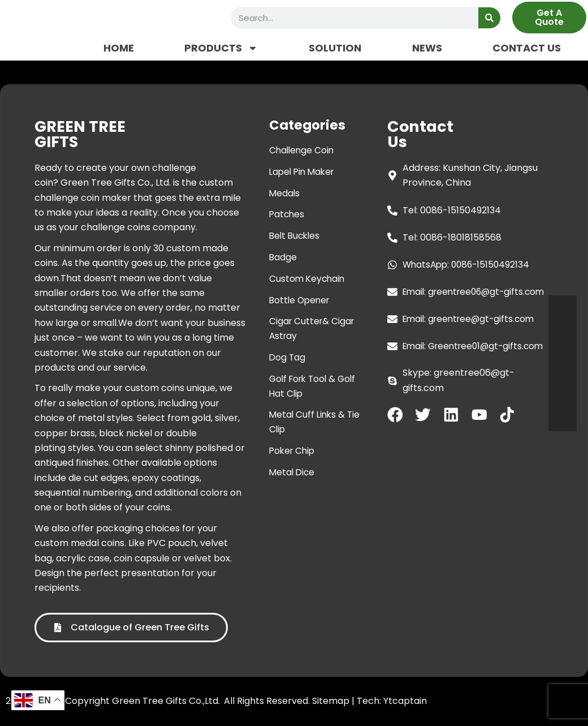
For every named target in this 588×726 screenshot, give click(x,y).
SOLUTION (335, 48)
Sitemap (331, 701)
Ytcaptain (405, 701)
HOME (119, 48)
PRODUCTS (221, 48)
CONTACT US (527, 48)
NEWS (427, 48)
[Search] (489, 18)
